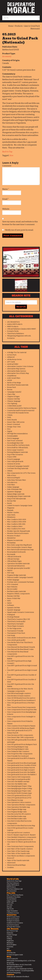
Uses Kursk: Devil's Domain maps (19, 793)
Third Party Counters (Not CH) (19, 619)
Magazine (11, 508)
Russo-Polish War (14, 598)
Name (6, 189)
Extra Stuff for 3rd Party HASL (18, 445)
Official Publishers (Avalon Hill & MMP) (22, 329)
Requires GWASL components (18, 594)
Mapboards (10, 941)
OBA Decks (10, 909)
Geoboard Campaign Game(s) (18, 466)
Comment (7, 166)
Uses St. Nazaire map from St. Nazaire (21, 835)
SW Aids (9, 907)
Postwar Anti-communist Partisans (21, 582)
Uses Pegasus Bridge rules (17, 812)
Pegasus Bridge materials (17, 575)
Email (6, 199)
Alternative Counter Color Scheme (20, 366)
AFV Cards (11, 362)
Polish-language (13, 580)
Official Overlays (13, 559)
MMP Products (13, 327)
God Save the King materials (18, 468)
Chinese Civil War (14, 399)
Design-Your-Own (14, 427)
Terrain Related (11, 899)
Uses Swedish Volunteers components (22, 837)
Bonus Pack (11, 387)
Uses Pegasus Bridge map (17, 809)
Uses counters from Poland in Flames (21, 726)
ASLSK (10, 380)
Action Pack (12, 355)
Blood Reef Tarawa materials (18, 385)
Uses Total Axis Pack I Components (20, 846)
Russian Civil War (13, 596)
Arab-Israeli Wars (14, 378)
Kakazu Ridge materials (16, 494)
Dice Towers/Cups (12, 931)
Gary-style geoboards (15, 461)
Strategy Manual (13, 617)
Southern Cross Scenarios (15, 923)
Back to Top (7, 152)
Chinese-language (14, 401)
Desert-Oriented (13, 424)
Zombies (10, 867)
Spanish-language (14, 610)
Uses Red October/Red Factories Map (21, 826)
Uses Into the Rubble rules (17, 784)
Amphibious (12, 376)
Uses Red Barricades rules (17, 819)
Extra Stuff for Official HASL (18, 448)
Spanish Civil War (14, 608)
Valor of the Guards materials (18, 860)
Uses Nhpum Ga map (15, 800)
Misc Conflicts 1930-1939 (17, 522)
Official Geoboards (14, 557)
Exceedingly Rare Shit (15, 443)
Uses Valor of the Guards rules (19, 853)
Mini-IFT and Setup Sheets (15, 895)
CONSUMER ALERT (14, 406)
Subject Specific (12, 901)
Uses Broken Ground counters (19, 696)
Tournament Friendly (15, 631)
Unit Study (11, 636)
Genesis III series (14, 464)
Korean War (12, 501)
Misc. (8, 949)
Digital (10, 431)
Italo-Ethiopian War (15, 489)
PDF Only (11, 573)
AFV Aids (10, 905)
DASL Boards (12, 420)
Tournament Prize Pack (16, 633)
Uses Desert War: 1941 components (20, 738)
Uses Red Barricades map (17, 816)
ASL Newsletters (13, 322)
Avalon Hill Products (15, 324)
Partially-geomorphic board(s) (19, 568)
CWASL (10, 415)
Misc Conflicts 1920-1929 (17, 520)
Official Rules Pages (14, 561)
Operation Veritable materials (18, 564)
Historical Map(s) (14, 478)
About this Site (11, 953)
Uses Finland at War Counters (18, 751)
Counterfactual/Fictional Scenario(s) (21, 411)
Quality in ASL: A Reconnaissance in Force (20, 969)
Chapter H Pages (13, 397)
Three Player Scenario (16, 626)
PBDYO (10, 571)
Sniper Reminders (12, 911)
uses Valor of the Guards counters (20, 849)
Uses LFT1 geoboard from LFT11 (19, 796)
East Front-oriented (15, 441)
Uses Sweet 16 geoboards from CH (20, 840)
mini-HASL (11, 515)
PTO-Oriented (13, 584)
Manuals (10, 510)
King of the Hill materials (17, 499)
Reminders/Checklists (14, 897)
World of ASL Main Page (14, 881)
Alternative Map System (16, 369)
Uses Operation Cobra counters (19, 802)
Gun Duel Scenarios (13, 925)
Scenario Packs (13, 331)
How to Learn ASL (12, 959)
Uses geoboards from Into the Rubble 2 (22, 775)
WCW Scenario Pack (13, 917)
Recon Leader (12, 589)
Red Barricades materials (17, 591)
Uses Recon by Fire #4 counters (19, 814)
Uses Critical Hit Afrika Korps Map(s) (21, 728)
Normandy (11, 554)
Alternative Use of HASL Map (18, 373)
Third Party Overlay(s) (15, 624)
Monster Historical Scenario (18, 533)
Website (6, 209)
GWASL (10, 471)
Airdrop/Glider (13, 364)
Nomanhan (11, 543)
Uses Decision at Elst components (20, 735)
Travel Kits (10, 947)
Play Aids (10, 937)
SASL (9, 601)
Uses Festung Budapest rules (18, 749)
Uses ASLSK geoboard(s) (16, 640)
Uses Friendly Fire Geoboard (18, 756)
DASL (9, 417)
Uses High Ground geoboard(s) (19, 779)
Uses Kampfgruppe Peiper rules (19, 791)
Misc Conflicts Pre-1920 (16, 529)
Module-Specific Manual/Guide (19, 531)
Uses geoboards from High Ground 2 (21, 770)
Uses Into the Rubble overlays (18, 782)
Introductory (12, 482)
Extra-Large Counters (15, 450)
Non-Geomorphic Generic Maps (19, 547)
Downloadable (12, 436)
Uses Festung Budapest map (18, 747)
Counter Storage (12, 935)
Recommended (12, 891)
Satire (9, 603)
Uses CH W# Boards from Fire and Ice (21, 698)
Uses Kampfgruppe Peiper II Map (20, 789)
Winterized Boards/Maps (16, 865)
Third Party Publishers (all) (15, 889)
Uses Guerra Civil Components (19, 777)
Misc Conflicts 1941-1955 (16, 524)
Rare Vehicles (12, 587)
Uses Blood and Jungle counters (19, 693)
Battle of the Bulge (14, 383)
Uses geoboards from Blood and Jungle (22, 763)
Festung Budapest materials (18, 452)
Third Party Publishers (16, 334)
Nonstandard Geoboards (16, 552)
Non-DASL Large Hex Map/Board (19, 545)
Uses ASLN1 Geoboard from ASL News (22, 638)
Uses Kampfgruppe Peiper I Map (19, 786)
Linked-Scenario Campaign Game (20, 506)
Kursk (9, 503)
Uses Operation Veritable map (19, 807)
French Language (14, 459)
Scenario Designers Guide (15, 955)
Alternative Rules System (17, 371)
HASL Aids (10, 903)
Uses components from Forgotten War (22, 710)
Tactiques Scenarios (13, 921)
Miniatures (11, 517)
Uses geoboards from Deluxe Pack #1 (21, 768)
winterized (11, 863)
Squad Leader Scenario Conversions (21, 612)
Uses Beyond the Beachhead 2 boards (21, 647)
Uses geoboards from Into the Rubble (21, 772)
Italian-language (13, 487)
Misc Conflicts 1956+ (15, 527)
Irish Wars (11, 485)
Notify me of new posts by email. (19, 230)
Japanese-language (14, 492)
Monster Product (14, 536)
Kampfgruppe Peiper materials (19, 496)
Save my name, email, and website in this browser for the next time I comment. (20, 223)
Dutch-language (13, 438)
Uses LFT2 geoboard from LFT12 (19, 798)
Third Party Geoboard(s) (16, 622)
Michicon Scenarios (13, 919)
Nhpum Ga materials (15, 540)
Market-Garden (13, 513)
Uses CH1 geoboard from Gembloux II (21, 700)
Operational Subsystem (16, 566)
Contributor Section (13, 913)
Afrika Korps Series (14, 359)
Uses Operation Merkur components (21, 805)
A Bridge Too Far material (17, 352)
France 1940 (12, 457)
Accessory (7, 56)
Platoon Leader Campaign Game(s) (20, 577)
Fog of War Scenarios (15, 455)
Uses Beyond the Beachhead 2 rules (20, 649)
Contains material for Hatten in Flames (22, 408)
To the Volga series (14, 629)
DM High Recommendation (17, 434)
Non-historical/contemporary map (20, 550)
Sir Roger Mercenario (13, 927)
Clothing (9, 939)
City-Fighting (12, 404)
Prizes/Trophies (12, 945)
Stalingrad (11, 615)
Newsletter (11, 538)
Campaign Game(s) (14, 392)
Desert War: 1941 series (16, 422)
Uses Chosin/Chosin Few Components (21, 707)
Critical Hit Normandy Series (18, 413)
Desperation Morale (21, 8)
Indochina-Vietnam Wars (17, 480)
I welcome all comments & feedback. (18, 977)
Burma (10, 390)
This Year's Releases (13, 883)
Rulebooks (10, 933)
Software (11, 605)
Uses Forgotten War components (20, 754)
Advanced (11, 357)
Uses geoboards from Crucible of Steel (22, 765)
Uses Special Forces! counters (19, 833)
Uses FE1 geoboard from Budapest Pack (22, 744)
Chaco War (11, 394)
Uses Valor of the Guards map (18, 851)
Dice (11, 155)
